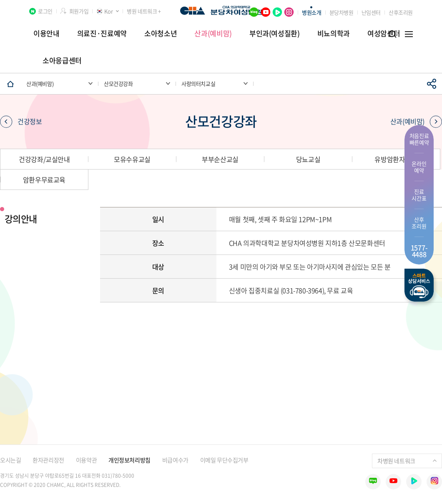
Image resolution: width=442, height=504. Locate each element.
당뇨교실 (308, 159)
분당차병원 (342, 12)
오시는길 (10, 460)
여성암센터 (384, 33)
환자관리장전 (48, 460)
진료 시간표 (419, 195)
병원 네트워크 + (144, 11)
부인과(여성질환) (275, 33)
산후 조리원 (419, 223)
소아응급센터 (62, 60)
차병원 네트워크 (407, 461)
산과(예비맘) (213, 33)
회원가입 (79, 11)
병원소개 (311, 12)
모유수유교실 (132, 159)
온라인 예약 (419, 167)
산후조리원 (401, 12)
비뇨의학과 (334, 33)
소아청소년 (161, 33)
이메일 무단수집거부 (224, 460)
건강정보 (21, 121)
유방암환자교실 (396, 159)
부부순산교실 (220, 159)
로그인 (45, 11)
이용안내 (46, 33)
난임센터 (371, 12)
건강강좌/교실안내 (44, 159)
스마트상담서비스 (419, 285)
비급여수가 (175, 460)
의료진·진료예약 (102, 33)
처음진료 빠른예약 (419, 139)
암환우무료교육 (44, 180)
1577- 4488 (419, 251)
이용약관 (86, 460)
